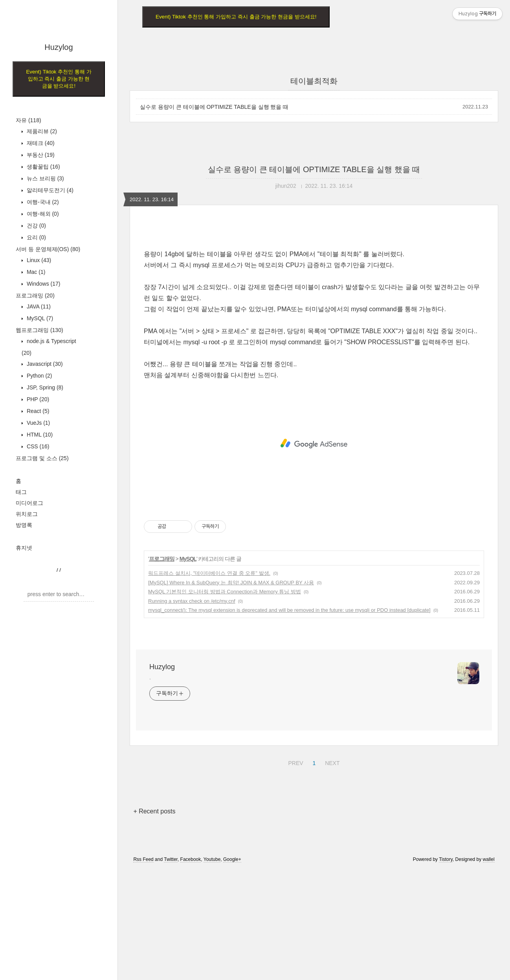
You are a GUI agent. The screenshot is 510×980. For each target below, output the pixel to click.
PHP (37, 399)
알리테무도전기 (49, 190)
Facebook (191, 969)
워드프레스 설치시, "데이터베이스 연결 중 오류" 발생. (209, 683)
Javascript (44, 364)
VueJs (38, 423)
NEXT (331, 872)
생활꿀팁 (43, 167)
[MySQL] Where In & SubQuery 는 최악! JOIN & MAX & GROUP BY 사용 (231, 693)
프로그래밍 (35, 295)
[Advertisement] (59, 727)
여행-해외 (42, 214)
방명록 (24, 525)
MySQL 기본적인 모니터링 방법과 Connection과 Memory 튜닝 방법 (225, 702)
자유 (28, 120)
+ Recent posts (154, 921)
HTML (39, 435)
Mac (35, 272)
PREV (294, 872)
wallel (489, 969)
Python (39, 376)
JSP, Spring (44, 387)
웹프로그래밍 (39, 330)
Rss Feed (143, 969)
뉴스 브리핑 (45, 178)
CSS (37, 446)
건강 (36, 226)
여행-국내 (42, 202)
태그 (21, 492)
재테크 (40, 143)
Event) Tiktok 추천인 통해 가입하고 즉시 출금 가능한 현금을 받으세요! (59, 79)
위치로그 (27, 514)
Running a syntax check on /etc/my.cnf (192, 711)
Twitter (171, 969)
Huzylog (59, 47)
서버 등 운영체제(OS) (48, 249)
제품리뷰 (41, 131)
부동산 (40, 155)
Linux (38, 260)
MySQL (39, 318)
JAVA (38, 306)
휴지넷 (24, 548)
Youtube (212, 969)
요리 (36, 237)
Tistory (446, 969)
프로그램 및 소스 (42, 458)
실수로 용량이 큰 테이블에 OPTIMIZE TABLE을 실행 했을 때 (214, 107)
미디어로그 (29, 503)
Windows (43, 284)
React (37, 411)
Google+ (232, 969)
